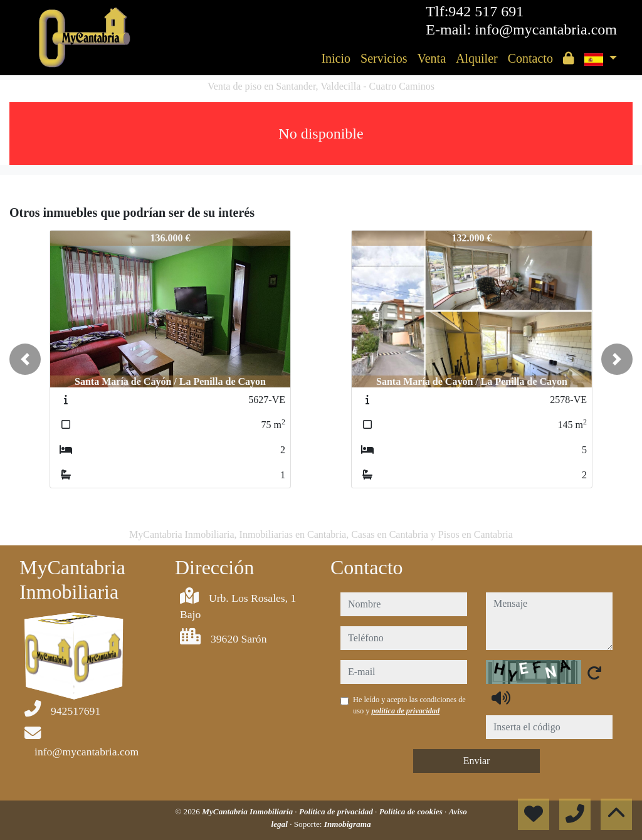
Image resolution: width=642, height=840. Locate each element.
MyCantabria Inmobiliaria (248, 811)
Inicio (336, 58)
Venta (431, 58)
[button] (25, 359)
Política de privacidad (337, 811)
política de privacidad (405, 711)
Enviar (477, 761)
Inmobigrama (348, 824)
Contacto (530, 58)
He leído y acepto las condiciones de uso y (409, 705)
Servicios (384, 58)
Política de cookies (412, 811)
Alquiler (477, 58)
